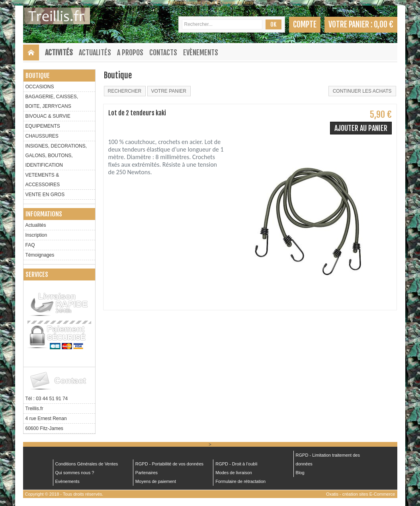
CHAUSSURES (42, 136)
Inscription (36, 235)
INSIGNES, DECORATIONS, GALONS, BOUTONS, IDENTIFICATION (56, 156)
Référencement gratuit (192, 3)
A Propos (130, 53)
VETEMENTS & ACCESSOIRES (43, 180)
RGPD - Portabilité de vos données (169, 464)
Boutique (38, 76)
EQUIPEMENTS (43, 126)
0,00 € (384, 24)
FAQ (30, 245)
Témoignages (40, 255)
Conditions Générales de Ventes (87, 464)
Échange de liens (235, 3)
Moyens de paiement (156, 481)
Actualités (95, 53)
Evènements (201, 53)
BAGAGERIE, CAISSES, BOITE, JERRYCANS (52, 101)
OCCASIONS (40, 87)
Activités (59, 53)
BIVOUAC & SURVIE (48, 116)
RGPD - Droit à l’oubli (236, 464)
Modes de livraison (234, 473)
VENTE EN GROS (45, 195)
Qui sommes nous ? (75, 473)
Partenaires (147, 473)
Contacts (163, 53)
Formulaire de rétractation (240, 481)
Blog (300, 473)
